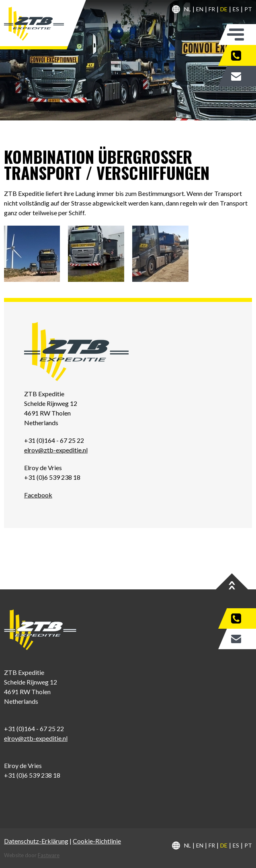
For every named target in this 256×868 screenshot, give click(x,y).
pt (248, 9)
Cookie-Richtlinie (97, 841)
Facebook (38, 495)
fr (212, 9)
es (236, 9)
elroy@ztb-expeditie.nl (56, 450)
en (200, 9)
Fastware (49, 855)
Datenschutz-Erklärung (36, 841)
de (224, 9)
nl (187, 9)
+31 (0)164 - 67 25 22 (242, 55)
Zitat (242, 76)
